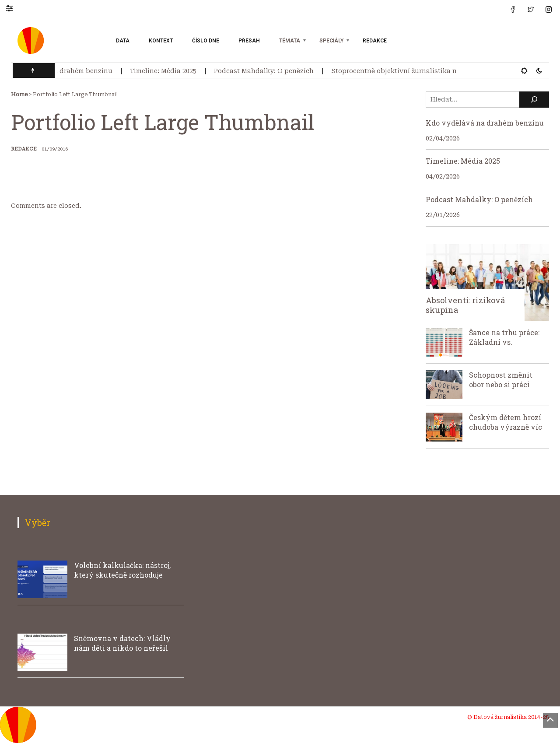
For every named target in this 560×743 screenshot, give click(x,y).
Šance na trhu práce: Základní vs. (504, 337)
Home (19, 95)
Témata (290, 41)
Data (123, 41)
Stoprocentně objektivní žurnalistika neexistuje (413, 71)
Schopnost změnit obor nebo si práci (501, 380)
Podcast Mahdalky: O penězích (268, 71)
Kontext (161, 41)
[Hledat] (534, 100)
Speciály (331, 41)
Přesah (249, 41)
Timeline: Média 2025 (167, 71)
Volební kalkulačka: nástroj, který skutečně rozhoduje (122, 570)
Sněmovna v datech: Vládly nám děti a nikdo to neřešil (122, 643)
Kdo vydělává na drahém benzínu (62, 71)
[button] (14, 8)
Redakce (375, 41)
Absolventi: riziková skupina (465, 305)
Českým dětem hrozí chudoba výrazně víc (506, 422)
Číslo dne (206, 41)
